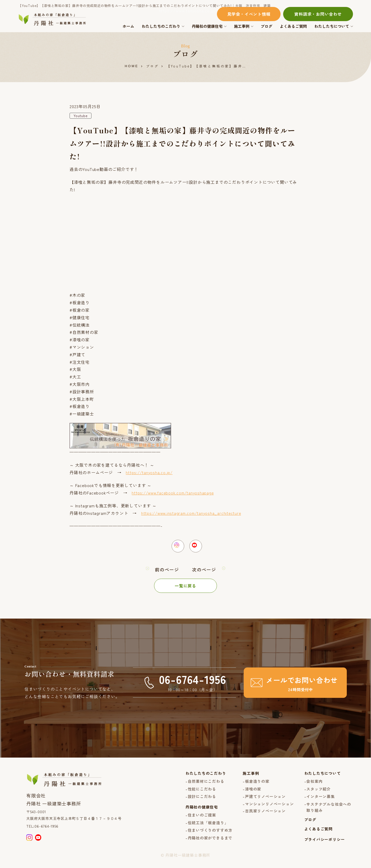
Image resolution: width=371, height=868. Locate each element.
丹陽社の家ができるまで (210, 843)
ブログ (267, 26)
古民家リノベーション (265, 815)
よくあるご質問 (293, 26)
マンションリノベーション (269, 808)
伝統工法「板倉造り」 (208, 827)
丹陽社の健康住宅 (207, 26)
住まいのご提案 (202, 819)
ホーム (128, 26)
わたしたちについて (332, 26)
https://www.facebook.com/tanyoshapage (174, 493)
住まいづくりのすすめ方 (210, 835)
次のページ (204, 572)
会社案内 (314, 784)
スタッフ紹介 (319, 792)
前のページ (167, 572)
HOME (132, 66)
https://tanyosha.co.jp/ (150, 473)
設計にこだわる (202, 800)
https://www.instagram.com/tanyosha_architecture (193, 513)
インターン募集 (321, 800)
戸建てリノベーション (265, 800)
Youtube (81, 116)
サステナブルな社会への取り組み (329, 811)
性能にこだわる (202, 792)
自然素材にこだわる (206, 784)
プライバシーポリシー (324, 844)
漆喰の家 (253, 792)
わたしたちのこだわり (161, 26)
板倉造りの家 (257, 784)
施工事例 (242, 26)
